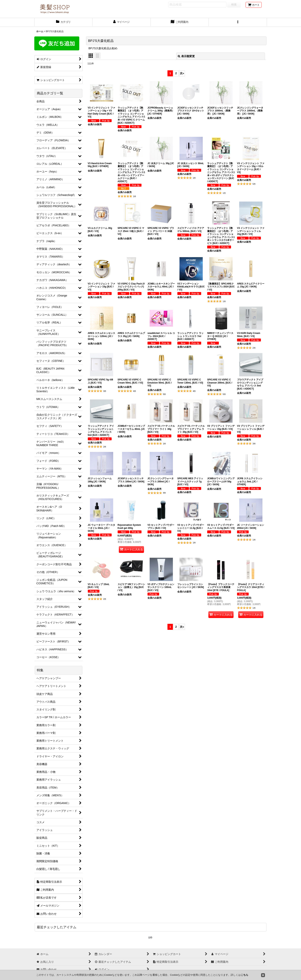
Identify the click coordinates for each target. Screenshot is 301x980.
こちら (245, 975)
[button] (238, 22)
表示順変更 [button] (186, 56)
